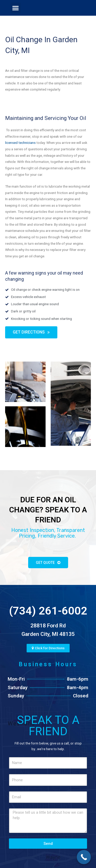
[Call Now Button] (84, 857)
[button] (16, 8)
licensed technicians (20, 143)
